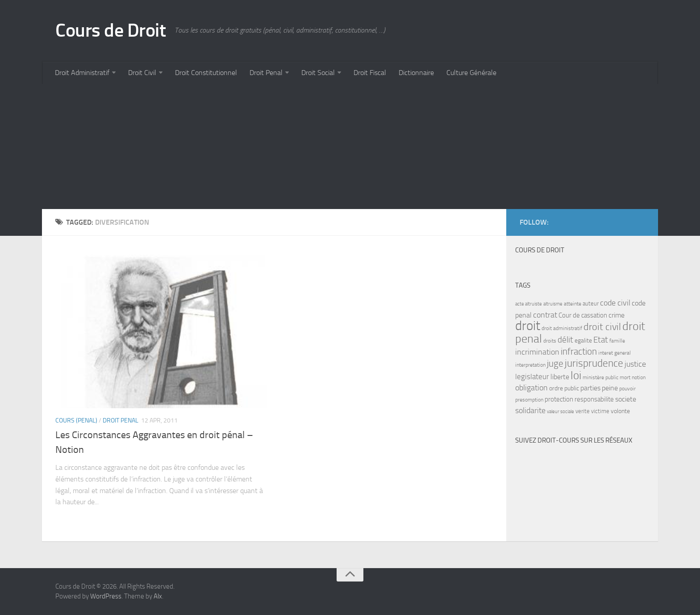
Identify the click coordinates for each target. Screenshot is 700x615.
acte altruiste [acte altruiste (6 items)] (529, 304)
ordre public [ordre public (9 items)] (564, 388)
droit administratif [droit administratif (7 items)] (562, 328)
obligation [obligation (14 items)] (531, 388)
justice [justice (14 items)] (635, 364)
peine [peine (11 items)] (610, 388)
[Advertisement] (310, 146)
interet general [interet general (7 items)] (615, 353)
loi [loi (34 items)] (576, 375)
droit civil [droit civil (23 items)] (602, 327)
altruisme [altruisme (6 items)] (553, 304)
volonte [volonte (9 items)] (620, 411)
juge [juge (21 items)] (555, 363)
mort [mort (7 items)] (625, 377)
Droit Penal (266, 73)
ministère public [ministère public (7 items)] (600, 377)
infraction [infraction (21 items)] (579, 351)
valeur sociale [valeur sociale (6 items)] (560, 412)
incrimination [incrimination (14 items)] (537, 352)
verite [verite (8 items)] (583, 411)
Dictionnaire (416, 73)
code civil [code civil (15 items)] (615, 303)
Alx (158, 596)
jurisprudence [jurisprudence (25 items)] (594, 363)
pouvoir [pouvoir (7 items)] (627, 389)
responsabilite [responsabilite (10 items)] (594, 399)
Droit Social (318, 73)
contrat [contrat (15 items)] (545, 315)
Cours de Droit (110, 30)
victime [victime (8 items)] (600, 411)
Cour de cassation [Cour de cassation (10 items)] (583, 315)
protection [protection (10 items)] (559, 399)
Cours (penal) (76, 420)
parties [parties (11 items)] (590, 388)
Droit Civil (142, 73)
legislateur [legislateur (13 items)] (532, 377)
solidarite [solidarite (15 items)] (530, 410)
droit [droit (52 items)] (528, 326)
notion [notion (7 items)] (639, 377)
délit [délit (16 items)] (565, 340)
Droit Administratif (82, 73)
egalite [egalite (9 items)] (583, 341)
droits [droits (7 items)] (550, 341)
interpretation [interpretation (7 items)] (530, 365)
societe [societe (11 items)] (626, 399)
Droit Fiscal (370, 73)
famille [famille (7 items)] (617, 341)
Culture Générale (471, 73)
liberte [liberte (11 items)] (560, 377)
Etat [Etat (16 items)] (601, 340)
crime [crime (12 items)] (617, 315)
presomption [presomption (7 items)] (529, 400)
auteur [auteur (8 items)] (591, 303)
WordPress (106, 596)
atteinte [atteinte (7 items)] (573, 304)
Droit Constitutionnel (206, 73)
